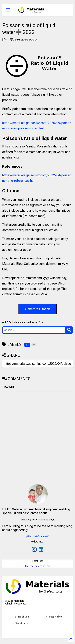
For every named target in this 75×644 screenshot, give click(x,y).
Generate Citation (37, 309)
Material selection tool (38, 566)
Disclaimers (21, 624)
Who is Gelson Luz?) (38, 536)
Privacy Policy (54, 617)
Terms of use (21, 617)
